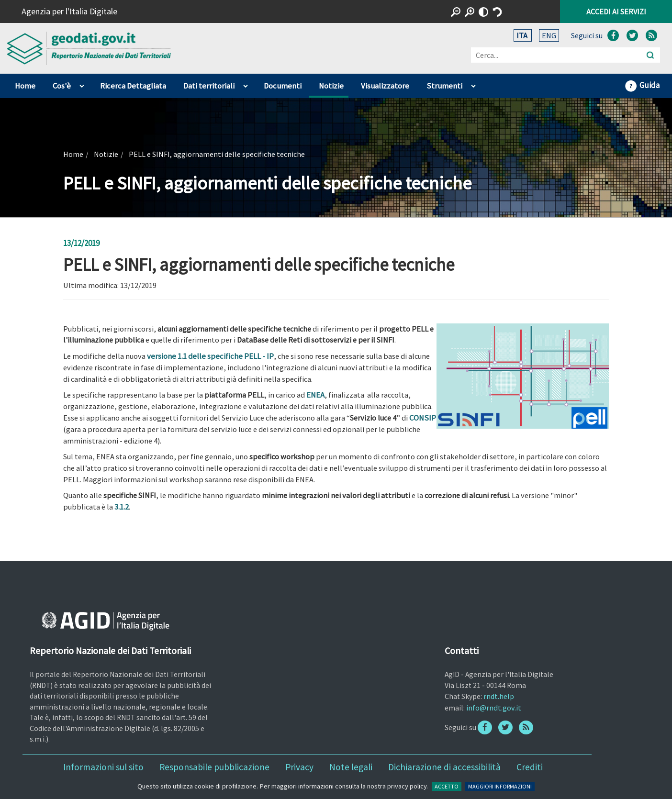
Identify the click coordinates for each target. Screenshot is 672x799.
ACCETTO (447, 786)
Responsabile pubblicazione (214, 767)
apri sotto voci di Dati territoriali (245, 84)
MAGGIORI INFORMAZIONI (500, 786)
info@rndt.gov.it (494, 708)
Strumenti (444, 86)
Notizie (331, 86)
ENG (549, 35)
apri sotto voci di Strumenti (473, 84)
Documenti (283, 86)
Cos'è (62, 86)
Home (25, 86)
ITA (523, 35)
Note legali (351, 767)
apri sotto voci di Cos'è (82, 84)
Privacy (299, 767)
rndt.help (499, 696)
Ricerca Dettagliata (133, 86)
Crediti (530, 767)
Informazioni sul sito (103, 767)
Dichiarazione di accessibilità (444, 767)
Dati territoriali (209, 86)
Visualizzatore (385, 86)
